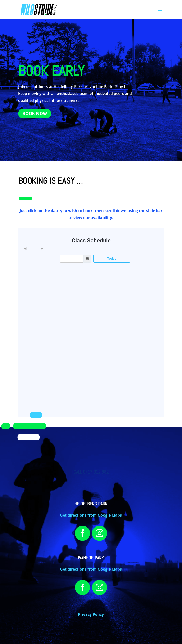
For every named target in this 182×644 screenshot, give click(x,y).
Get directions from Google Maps (91, 515)
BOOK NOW (35, 113)
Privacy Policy (91, 614)
